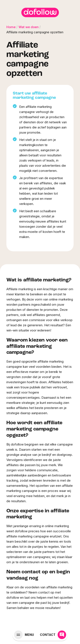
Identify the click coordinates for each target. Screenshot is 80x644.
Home (11, 27)
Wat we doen (29, 27)
